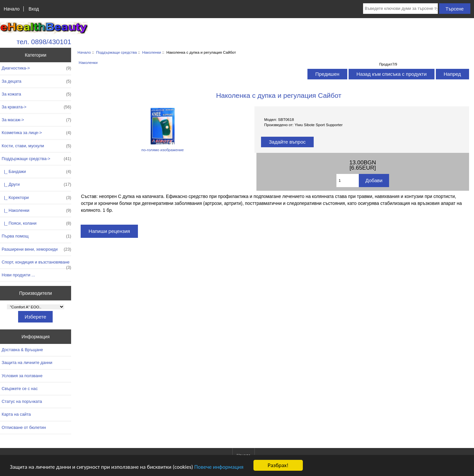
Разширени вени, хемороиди (36, 249)
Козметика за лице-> (36, 133)
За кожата (36, 94)
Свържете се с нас (20, 389)
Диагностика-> (36, 68)
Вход (34, 9)
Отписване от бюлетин (24, 427)
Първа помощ (36, 236)
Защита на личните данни (27, 363)
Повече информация (219, 467)
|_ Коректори (36, 198)
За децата (36, 81)
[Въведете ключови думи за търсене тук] (400, 9)
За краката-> (36, 107)
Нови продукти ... (18, 275)
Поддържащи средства (117, 52)
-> (36, 159)
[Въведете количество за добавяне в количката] (348, 181)
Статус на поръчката (22, 401)
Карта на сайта (16, 414)
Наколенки (152, 52)
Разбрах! (278, 465)
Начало (12, 9)
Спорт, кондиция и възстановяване (36, 264)
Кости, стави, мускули (36, 146)
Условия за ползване (22, 376)
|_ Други (36, 184)
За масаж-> (36, 120)
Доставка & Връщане (22, 350)
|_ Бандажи (36, 172)
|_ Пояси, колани (36, 223)
